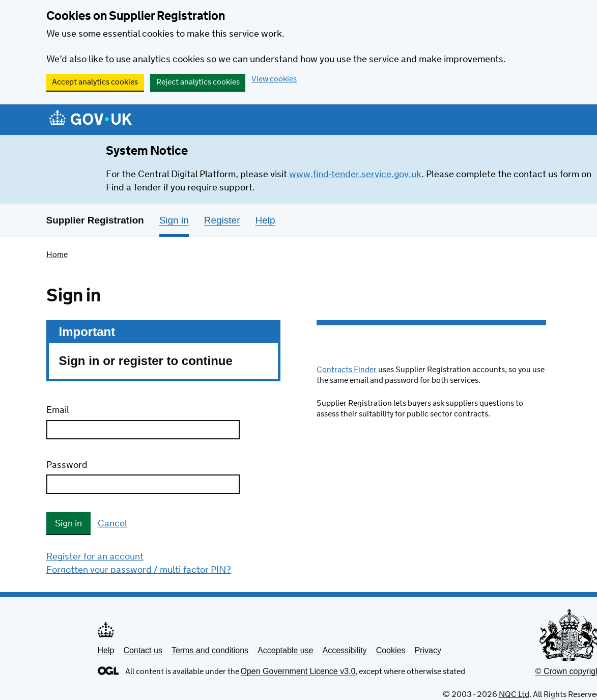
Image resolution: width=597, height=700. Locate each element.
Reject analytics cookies (198, 82)
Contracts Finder (347, 370)
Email (58, 410)
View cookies (274, 79)
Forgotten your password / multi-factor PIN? (139, 570)
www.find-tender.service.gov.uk (355, 175)
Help (106, 650)
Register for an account (95, 557)
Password (67, 465)
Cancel (112, 524)
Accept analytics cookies (95, 82)
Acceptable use (285, 650)
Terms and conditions (210, 650)
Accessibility (344, 650)
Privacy (428, 650)
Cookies (391, 650)
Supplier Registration (95, 220)
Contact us (143, 650)
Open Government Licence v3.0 (298, 671)
